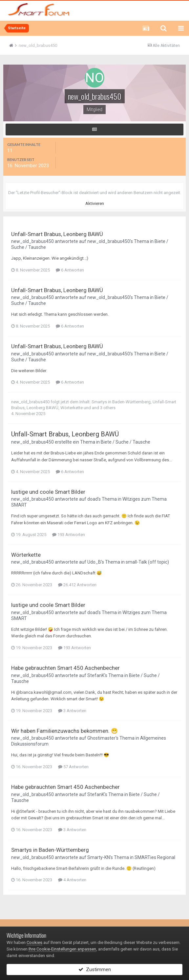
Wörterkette (72, 408)
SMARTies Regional (155, 857)
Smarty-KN (99, 857)
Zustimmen (95, 970)
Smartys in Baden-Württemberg (121, 402)
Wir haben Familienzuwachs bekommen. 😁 (64, 731)
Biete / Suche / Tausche (126, 442)
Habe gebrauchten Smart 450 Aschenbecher (65, 668)
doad (93, 499)
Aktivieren (95, 203)
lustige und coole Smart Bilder (48, 492)
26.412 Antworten (77, 585)
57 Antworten (73, 767)
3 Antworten (72, 711)
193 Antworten (69, 535)
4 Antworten (72, 880)
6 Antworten (70, 270)
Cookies (34, 942)
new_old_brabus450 (32, 241)
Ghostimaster (101, 738)
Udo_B (94, 562)
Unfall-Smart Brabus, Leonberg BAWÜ (57, 234)
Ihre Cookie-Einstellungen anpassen (62, 949)
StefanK (96, 675)
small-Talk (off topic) (147, 562)
